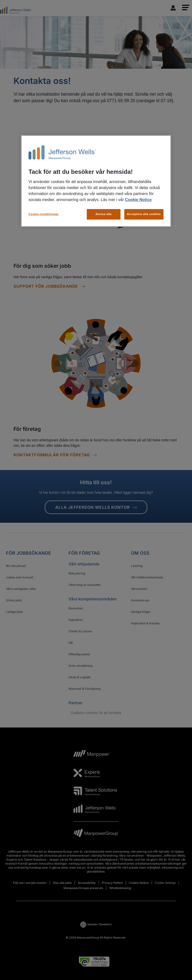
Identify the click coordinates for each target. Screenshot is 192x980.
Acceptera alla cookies (144, 214)
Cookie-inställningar (44, 214)
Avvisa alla (104, 214)
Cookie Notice (138, 200)
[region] (96, 181)
